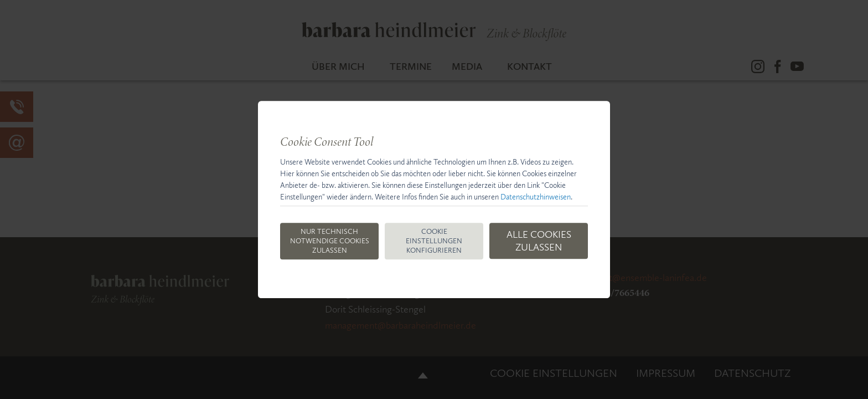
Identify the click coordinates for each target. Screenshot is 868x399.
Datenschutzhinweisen (536, 197)
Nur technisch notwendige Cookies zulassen (330, 241)
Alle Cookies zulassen (539, 241)
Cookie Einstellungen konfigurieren (434, 241)
